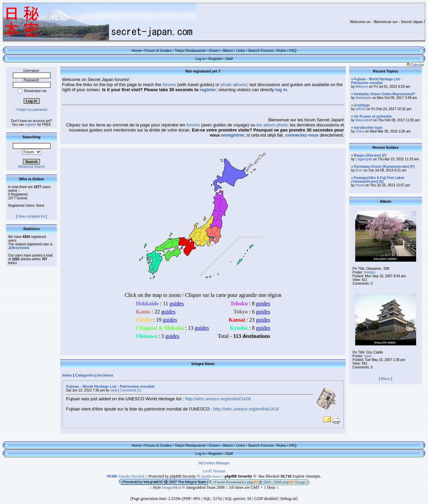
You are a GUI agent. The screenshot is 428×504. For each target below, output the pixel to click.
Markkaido (363, 98)
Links (241, 51)
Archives (105, 375)
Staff (229, 59)
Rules (281, 51)
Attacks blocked (126, 476)
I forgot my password (32, 110)
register (31, 125)
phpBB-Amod (211, 476)
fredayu (370, 272)
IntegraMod (172, 487)
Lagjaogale (364, 159)
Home (136, 51)
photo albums (234, 85)
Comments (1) (131, 390)
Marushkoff (364, 120)
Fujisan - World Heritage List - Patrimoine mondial (110, 386)
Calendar (415, 65)
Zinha (360, 131)
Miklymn (362, 87)
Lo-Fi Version (214, 471)
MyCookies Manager (214, 463)
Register (215, 59)
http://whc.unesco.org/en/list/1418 (218, 399)
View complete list (31, 216)
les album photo (272, 125)
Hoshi (360, 185)
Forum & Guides (158, 51)
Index (67, 375)
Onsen (214, 51)
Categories (85, 375)
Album (228, 51)
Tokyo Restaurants (190, 51)
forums (169, 85)
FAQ (293, 51)
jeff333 (361, 109)
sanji (114, 390)
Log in (200, 59)
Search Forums (261, 51)
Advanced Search (32, 167)
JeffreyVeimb (19, 248)
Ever (359, 170)
